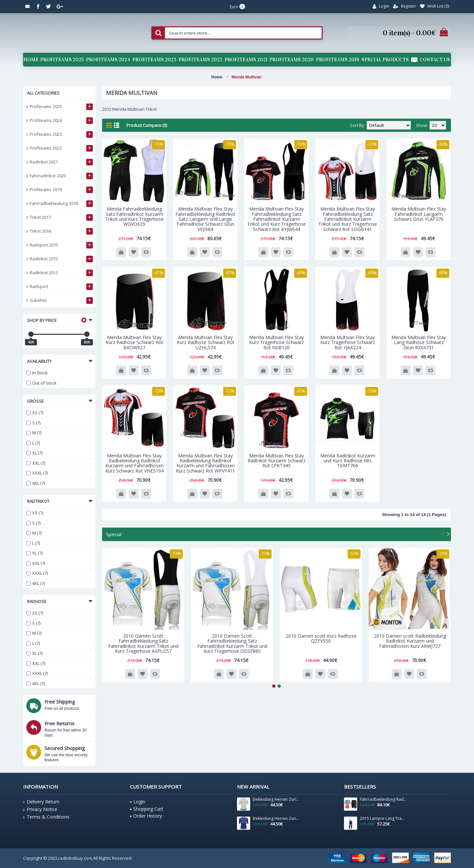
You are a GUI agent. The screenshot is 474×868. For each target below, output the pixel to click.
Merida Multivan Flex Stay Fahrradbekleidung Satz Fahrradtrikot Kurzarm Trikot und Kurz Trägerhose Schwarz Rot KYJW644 (276, 219)
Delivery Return (41, 802)
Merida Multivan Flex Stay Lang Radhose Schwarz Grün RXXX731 (419, 342)
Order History (146, 816)
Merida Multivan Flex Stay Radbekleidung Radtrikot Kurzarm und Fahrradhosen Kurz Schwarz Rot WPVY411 (205, 463)
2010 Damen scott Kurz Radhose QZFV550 (321, 638)
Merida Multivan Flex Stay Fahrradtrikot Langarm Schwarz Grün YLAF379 (419, 214)
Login (138, 802)
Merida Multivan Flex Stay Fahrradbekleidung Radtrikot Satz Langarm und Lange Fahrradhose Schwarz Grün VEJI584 (205, 219)
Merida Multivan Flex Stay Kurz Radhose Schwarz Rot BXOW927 (134, 342)
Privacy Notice (40, 809)
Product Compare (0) (147, 125)
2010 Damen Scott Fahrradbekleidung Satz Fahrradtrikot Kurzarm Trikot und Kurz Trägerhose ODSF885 (232, 643)
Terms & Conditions (46, 817)
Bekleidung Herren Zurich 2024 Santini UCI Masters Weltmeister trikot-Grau (276, 799)
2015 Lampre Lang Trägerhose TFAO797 (383, 819)
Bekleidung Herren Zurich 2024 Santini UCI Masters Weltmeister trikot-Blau (276, 819)
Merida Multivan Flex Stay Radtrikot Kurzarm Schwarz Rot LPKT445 (276, 461)
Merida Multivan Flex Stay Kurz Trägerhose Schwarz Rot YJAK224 (348, 342)
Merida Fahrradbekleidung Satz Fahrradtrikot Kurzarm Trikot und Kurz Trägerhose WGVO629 (134, 216)
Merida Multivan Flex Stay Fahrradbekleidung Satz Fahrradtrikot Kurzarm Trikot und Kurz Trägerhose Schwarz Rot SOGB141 (348, 219)
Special (114, 534)
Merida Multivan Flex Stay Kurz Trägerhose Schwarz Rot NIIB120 (276, 342)
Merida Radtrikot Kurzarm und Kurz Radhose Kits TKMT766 (348, 461)
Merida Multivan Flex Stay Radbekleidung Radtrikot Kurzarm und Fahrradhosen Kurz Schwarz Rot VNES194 (134, 463)
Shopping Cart (147, 809)
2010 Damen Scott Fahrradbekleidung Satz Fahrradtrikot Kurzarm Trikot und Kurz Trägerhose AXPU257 (143, 643)
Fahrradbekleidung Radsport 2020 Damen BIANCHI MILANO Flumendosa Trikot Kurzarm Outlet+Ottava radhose (383, 799)
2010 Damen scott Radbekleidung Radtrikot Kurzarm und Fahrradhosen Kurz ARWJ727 (410, 641)
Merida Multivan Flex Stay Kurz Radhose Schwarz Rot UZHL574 (206, 342)
